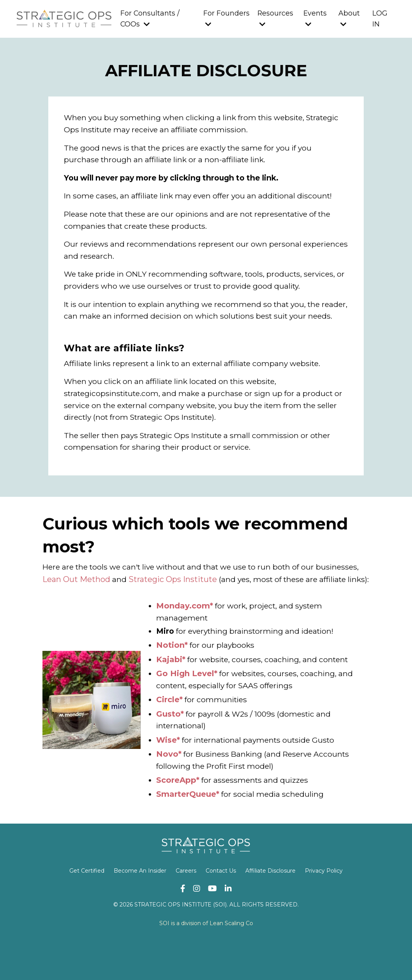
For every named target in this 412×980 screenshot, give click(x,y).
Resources (275, 18)
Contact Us (221, 910)
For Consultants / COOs (149, 19)
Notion (170, 684)
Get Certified (87, 910)
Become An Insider (140, 910)
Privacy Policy (324, 910)
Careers (186, 910)
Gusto (168, 752)
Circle (168, 738)
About (349, 18)
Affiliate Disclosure (270, 910)
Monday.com (183, 643)
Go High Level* (187, 712)
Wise (166, 778)
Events (315, 18)
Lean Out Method (122, 604)
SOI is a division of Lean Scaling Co (206, 962)
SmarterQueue (186, 833)
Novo (167, 792)
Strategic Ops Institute (219, 604)
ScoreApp (176, 819)
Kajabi (169, 698)
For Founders (226, 18)
